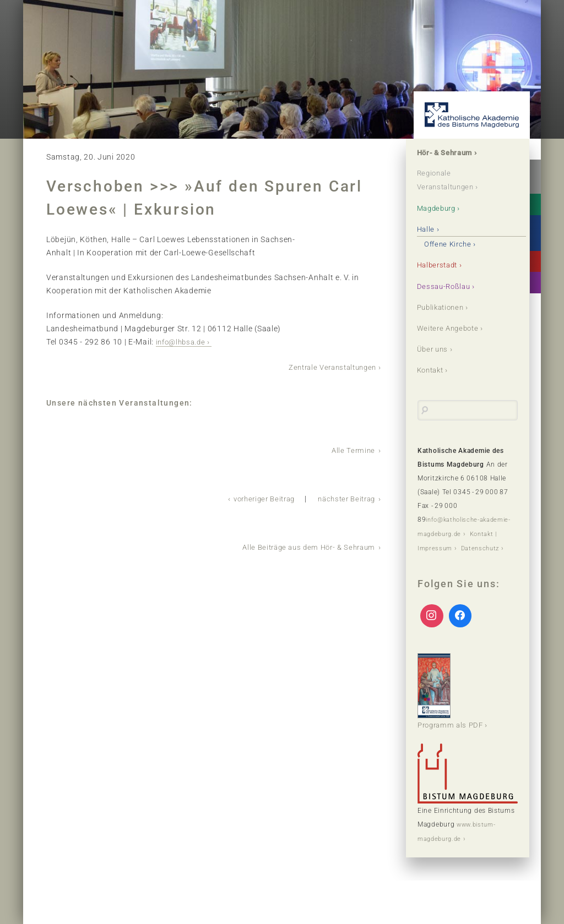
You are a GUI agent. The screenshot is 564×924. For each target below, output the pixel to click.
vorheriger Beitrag (255, 497)
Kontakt (433, 369)
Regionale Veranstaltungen (449, 181)
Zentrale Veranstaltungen (328, 367)
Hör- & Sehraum (448, 153)
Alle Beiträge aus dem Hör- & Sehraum (304, 545)
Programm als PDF (453, 702)
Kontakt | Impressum (452, 546)
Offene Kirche (451, 244)
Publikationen (443, 307)
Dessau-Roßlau (446, 286)
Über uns (434, 348)
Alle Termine (352, 449)
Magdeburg (439, 208)
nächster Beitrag (344, 497)
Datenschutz (438, 560)
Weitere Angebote (451, 327)
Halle (427, 229)
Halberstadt (440, 265)
